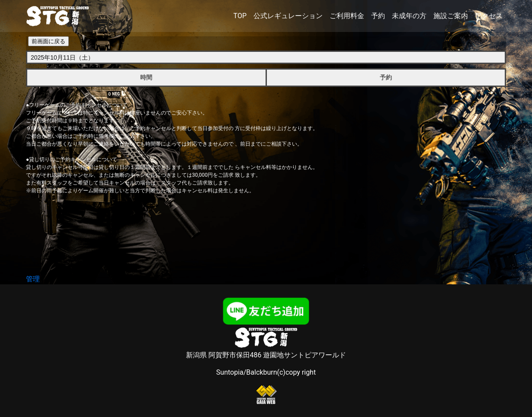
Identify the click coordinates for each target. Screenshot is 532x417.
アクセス (489, 16)
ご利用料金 (347, 16)
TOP (240, 16)
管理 (33, 279)
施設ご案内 (451, 16)
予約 (378, 16)
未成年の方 (409, 16)
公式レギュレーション (288, 16)
